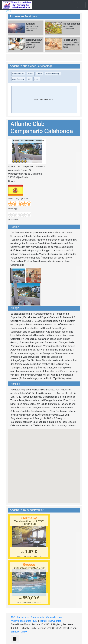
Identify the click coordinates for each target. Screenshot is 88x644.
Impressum (23, 617)
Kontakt (43, 621)
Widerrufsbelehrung (21, 621)
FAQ (35, 621)
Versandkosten (54, 617)
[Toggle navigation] (81, 5)
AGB (13, 617)
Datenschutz (38, 617)
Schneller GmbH (19, 632)
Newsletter (55, 621)
